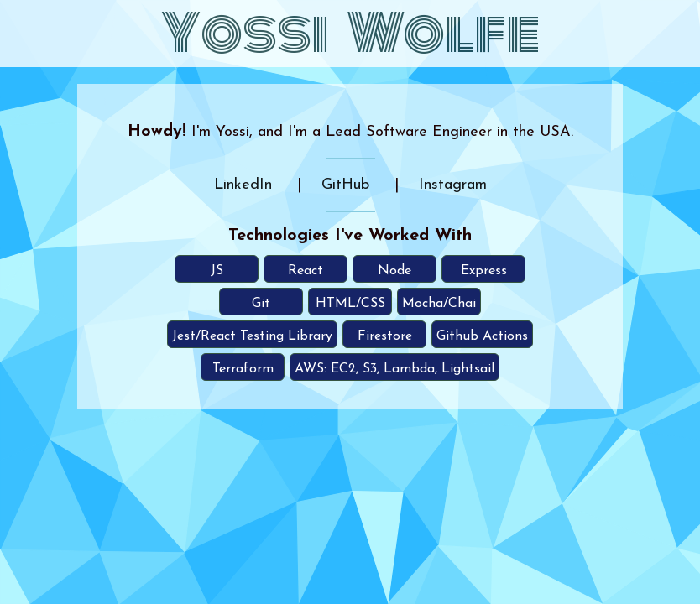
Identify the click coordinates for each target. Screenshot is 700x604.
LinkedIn (243, 185)
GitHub (345, 185)
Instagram (453, 185)
